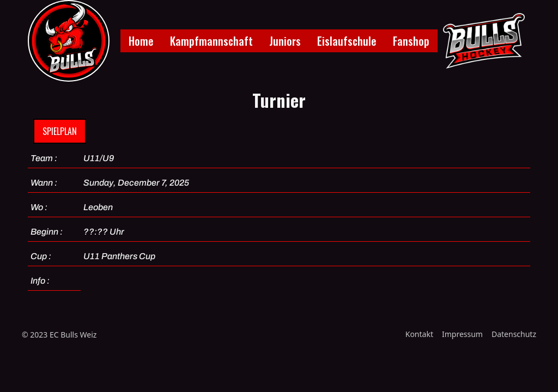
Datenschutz (514, 334)
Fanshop (411, 41)
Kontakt (419, 334)
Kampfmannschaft (211, 41)
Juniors (285, 41)
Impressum (462, 334)
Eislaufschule (347, 41)
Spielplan (60, 131)
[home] (69, 41)
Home (141, 41)
